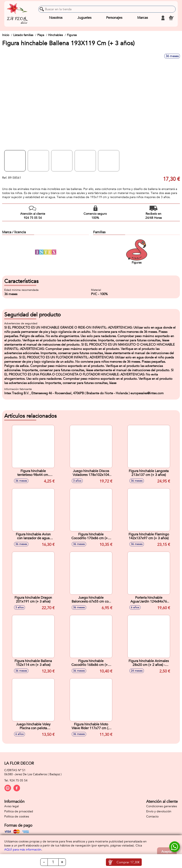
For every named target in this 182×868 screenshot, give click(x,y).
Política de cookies (17, 817)
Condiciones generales (162, 806)
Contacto (152, 817)
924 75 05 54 (19, 780)
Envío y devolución (159, 811)
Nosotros (56, 18)
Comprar (128, 862)
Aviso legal (12, 806)
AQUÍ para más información (23, 850)
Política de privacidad (19, 811)
